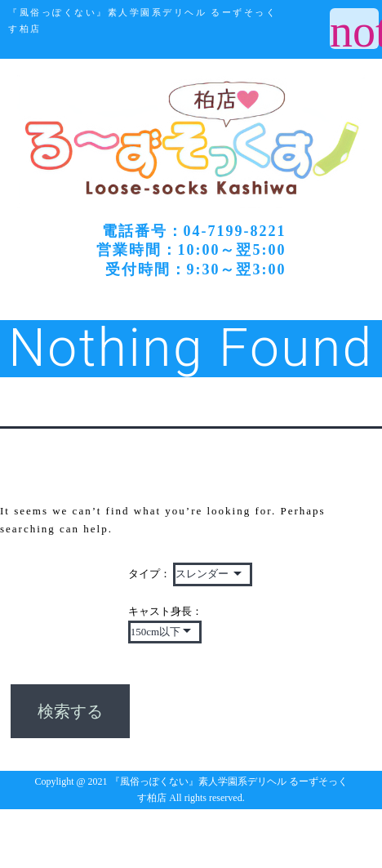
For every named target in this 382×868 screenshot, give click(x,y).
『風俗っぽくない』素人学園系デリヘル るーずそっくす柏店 (142, 21)
